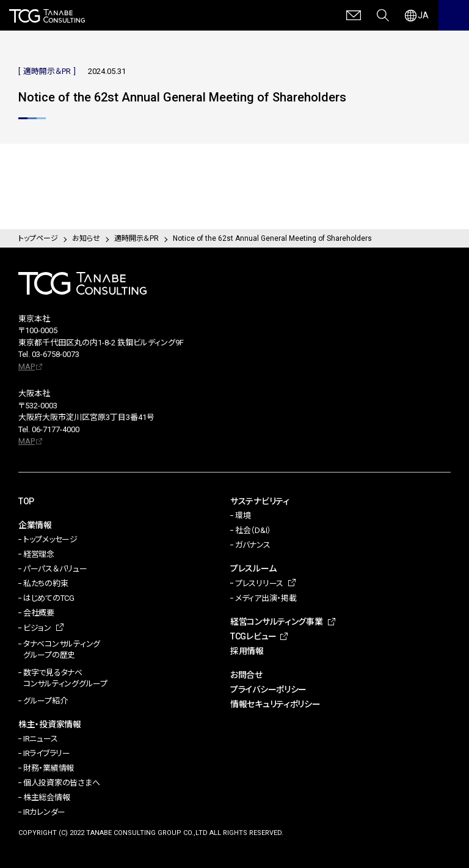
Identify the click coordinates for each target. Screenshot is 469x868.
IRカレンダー (44, 812)
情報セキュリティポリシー (275, 704)
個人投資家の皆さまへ (61, 783)
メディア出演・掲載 (266, 598)
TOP (26, 501)
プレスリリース (259, 583)
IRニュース (40, 739)
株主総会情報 (46, 797)
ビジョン (37, 628)
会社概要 (39, 613)
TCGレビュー (253, 636)
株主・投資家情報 (50, 724)
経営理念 (39, 554)
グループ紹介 (45, 701)
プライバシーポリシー (268, 690)
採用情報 (247, 651)
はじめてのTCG (49, 598)
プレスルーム (253, 568)
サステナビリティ (260, 501)
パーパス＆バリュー (55, 569)
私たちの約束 (45, 583)
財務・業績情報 (49, 768)
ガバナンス (253, 545)
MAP (27, 366)
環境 (243, 516)
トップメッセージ (50, 539)
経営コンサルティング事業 (277, 622)
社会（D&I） (253, 530)
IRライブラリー (47, 753)
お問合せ (246, 675)
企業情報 (35, 525)
